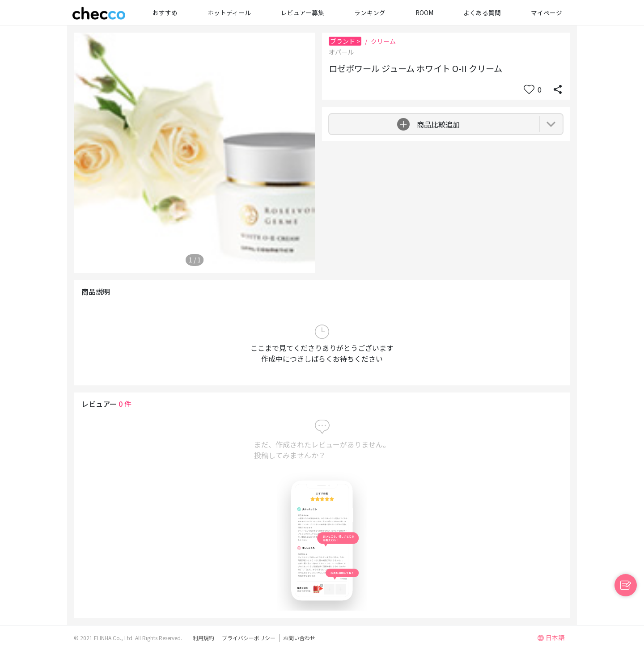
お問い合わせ (299, 638)
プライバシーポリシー (249, 638)
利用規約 (203, 638)
